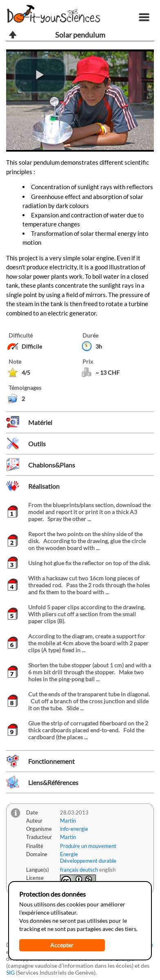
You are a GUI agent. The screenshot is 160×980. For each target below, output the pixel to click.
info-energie (74, 829)
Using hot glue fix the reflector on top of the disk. (89, 563)
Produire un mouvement (88, 846)
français (69, 870)
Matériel (40, 422)
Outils (37, 444)
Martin (68, 821)
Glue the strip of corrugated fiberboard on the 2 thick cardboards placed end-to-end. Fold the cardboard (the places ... (88, 730)
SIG (10, 972)
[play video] (40, 75)
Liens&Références (53, 782)
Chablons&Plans (52, 465)
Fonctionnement (51, 761)
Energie (69, 854)
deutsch (89, 870)
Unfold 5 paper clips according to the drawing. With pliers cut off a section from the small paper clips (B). (88, 614)
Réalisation (44, 486)
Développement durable (88, 861)
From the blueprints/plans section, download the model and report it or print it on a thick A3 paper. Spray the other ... (89, 512)
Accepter (62, 945)
